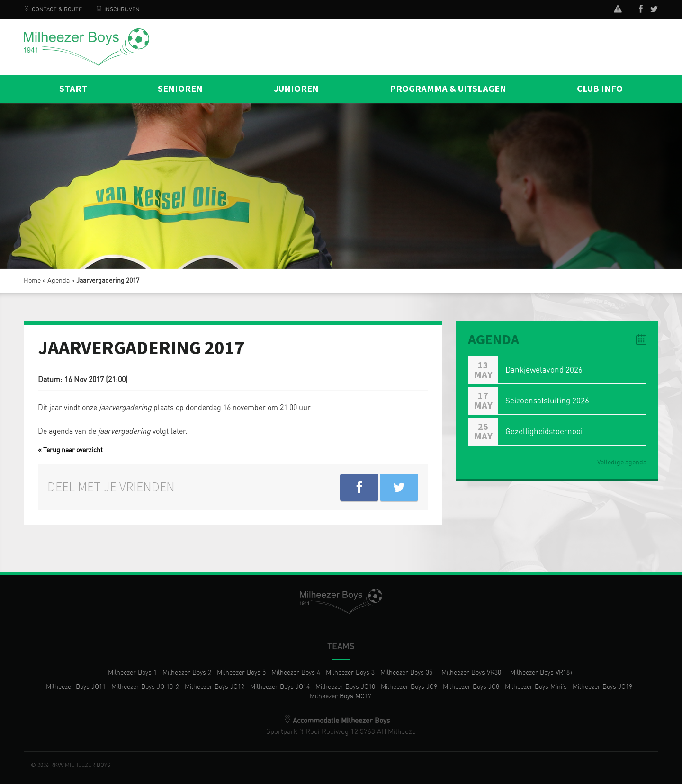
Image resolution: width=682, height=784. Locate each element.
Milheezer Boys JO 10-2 (145, 687)
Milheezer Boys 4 (296, 673)
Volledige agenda (622, 463)
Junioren (296, 89)
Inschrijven (118, 9)
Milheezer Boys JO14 (280, 687)
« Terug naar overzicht (70, 450)
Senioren (180, 89)
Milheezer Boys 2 (187, 673)
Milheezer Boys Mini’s (536, 687)
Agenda (58, 281)
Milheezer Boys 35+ (408, 673)
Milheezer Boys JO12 (215, 687)
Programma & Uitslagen (448, 89)
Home (32, 281)
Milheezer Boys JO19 (602, 687)
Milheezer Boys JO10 (345, 687)
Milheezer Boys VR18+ (542, 673)
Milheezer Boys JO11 (76, 687)
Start (73, 89)
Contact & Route (53, 9)
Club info (600, 89)
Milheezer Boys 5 (241, 673)
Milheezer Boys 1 (132, 673)
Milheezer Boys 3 (350, 673)
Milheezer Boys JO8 (471, 687)
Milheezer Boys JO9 (409, 687)
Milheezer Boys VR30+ (473, 673)
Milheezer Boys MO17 (341, 696)
